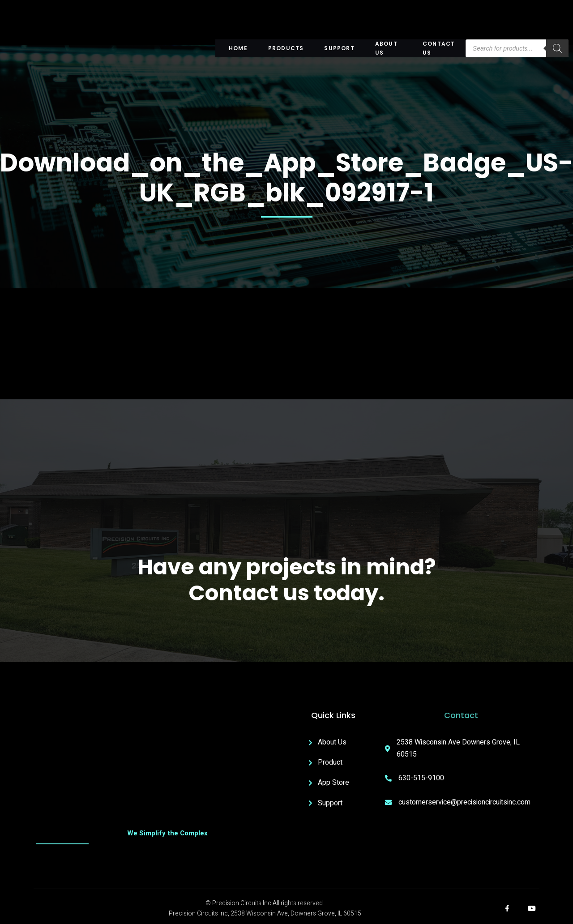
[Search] (557, 48)
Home (238, 48)
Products (286, 48)
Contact (461, 716)
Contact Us (438, 48)
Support (338, 48)
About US (385, 48)
